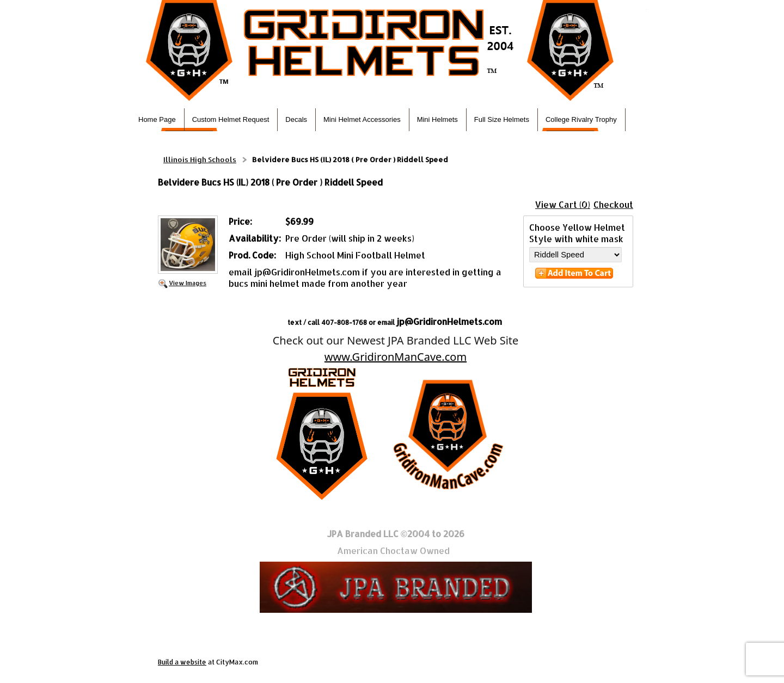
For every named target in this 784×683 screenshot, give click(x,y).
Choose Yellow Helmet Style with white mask (577, 233)
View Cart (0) (563, 204)
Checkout (613, 204)
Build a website (182, 662)
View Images (188, 283)
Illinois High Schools (200, 159)
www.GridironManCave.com (396, 357)
